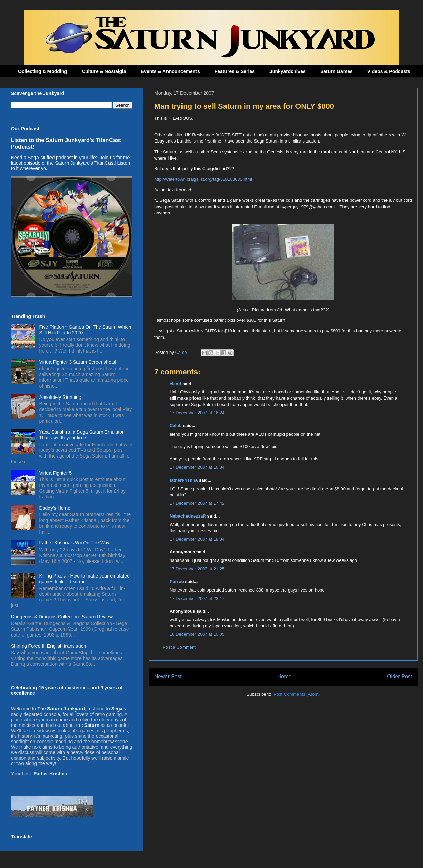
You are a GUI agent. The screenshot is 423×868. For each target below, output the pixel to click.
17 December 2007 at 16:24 (197, 413)
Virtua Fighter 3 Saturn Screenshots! (78, 362)
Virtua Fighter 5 (55, 473)
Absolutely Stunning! (61, 397)
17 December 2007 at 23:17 (197, 598)
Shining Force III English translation (48, 646)
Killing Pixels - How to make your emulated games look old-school (84, 579)
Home (285, 677)
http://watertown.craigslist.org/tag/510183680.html (203, 179)
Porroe (177, 581)
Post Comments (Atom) (297, 694)
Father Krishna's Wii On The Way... (76, 543)
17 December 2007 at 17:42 (197, 503)
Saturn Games (337, 71)
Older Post (399, 677)
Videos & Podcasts (389, 71)
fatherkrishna (184, 480)
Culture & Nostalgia (104, 71)
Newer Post (168, 677)
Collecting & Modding (43, 71)
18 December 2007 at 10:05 (197, 634)
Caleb (176, 426)
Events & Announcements (170, 71)
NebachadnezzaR (188, 516)
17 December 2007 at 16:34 (197, 467)
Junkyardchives (288, 71)
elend (175, 384)
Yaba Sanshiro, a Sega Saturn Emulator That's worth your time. (82, 435)
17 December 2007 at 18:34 (197, 539)
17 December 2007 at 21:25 (197, 569)
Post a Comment (179, 647)
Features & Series (235, 71)
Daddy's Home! (55, 508)
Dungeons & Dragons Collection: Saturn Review (62, 617)
